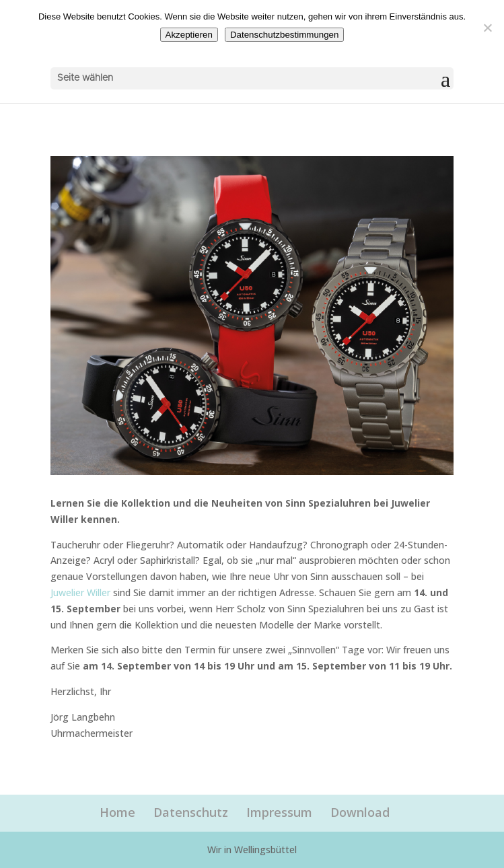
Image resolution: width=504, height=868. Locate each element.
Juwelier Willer (80, 592)
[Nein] (487, 28)
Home (117, 812)
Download (360, 812)
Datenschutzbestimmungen (285, 35)
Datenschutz (191, 812)
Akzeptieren (189, 35)
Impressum (279, 812)
